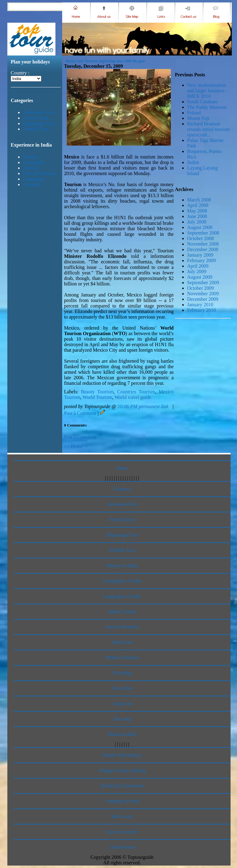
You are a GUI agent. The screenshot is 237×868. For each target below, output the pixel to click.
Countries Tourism (136, 392)
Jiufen (193, 162)
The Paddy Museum (207, 107)
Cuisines (31, 184)
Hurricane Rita (122, 734)
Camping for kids (122, 801)
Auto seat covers (122, 832)
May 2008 (197, 211)
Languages (34, 179)
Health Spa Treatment (122, 786)
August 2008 (200, 227)
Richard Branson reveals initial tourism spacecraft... (209, 129)
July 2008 (197, 222)
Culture (30, 168)
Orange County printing (122, 770)
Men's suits (122, 816)
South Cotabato (202, 102)
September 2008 (203, 233)
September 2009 (203, 283)
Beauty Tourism (97, 392)
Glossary (122, 489)
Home (122, 468)
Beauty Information (122, 755)
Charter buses (122, 847)
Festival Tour (36, 118)
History (30, 157)
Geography (34, 162)
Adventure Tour (38, 112)
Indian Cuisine (122, 612)
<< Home (73, 446)
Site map (122, 719)
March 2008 (199, 200)
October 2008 (201, 238)
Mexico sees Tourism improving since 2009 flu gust (105, 61)
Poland (194, 113)
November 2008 (203, 244)
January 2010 (200, 305)
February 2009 (201, 260)
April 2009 (198, 266)
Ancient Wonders (122, 627)
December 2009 (203, 299)
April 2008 (198, 205)
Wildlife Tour (36, 129)
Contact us (122, 704)
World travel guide (133, 397)
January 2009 (200, 255)
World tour (122, 642)
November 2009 (203, 294)
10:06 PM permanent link (143, 406)
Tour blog (122, 673)
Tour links (122, 688)
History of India (122, 566)
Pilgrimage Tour (39, 123)
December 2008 (203, 249)
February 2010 (201, 310)
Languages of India (122, 596)
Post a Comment (80, 413)
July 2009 (197, 271)
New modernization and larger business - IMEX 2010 (207, 91)
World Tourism (97, 397)
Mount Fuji (198, 118)
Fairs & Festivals (40, 173)
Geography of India (122, 581)
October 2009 (201, 288)
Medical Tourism (122, 658)
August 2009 (200, 277)
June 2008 (197, 216)
